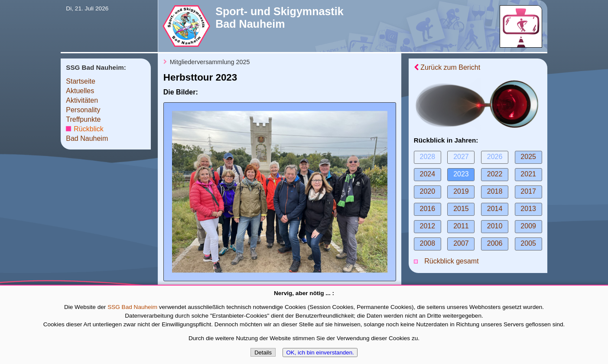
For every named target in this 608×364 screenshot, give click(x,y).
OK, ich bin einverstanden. (320, 353)
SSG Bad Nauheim (132, 307)
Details (263, 353)
